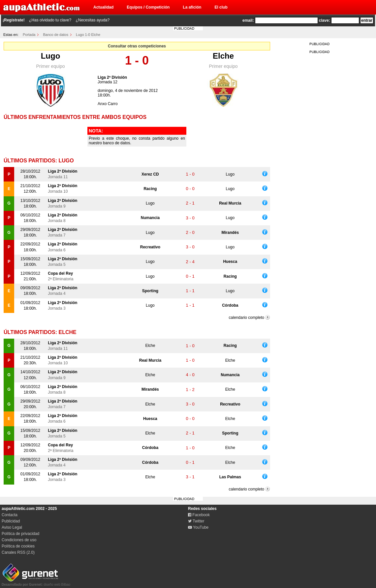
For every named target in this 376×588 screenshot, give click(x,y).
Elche (223, 56)
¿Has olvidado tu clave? (50, 20)
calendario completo (247, 318)
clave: (325, 20)
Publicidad (11, 521)
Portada (29, 35)
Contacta (10, 515)
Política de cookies (18, 546)
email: (248, 20)
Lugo (51, 56)
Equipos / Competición (148, 7)
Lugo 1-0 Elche (88, 35)
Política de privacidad (20, 534)
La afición (192, 7)
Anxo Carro (108, 104)
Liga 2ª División (112, 77)
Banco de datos (56, 35)
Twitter (196, 521)
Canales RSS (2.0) (18, 552)
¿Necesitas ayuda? (93, 20)
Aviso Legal (12, 527)
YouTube (198, 527)
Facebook (199, 515)
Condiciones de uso (19, 540)
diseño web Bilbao (36, 583)
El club (221, 7)
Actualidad (103, 7)
